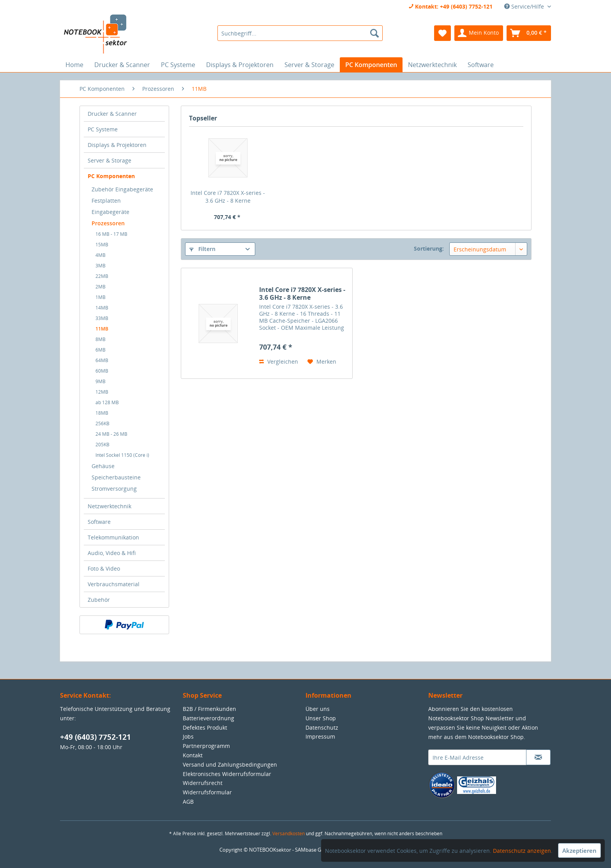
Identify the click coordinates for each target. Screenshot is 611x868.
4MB (101, 255)
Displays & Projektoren (117, 145)
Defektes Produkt (205, 727)
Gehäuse (103, 466)
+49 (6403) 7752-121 (95, 737)
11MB (102, 329)
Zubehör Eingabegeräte (122, 189)
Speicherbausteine (116, 477)
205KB (102, 445)
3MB (101, 266)
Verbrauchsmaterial (114, 584)
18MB (102, 413)
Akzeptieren (579, 850)
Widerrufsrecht (203, 783)
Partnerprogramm (206, 746)
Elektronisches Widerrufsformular (227, 774)
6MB (101, 350)
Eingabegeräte (110, 212)
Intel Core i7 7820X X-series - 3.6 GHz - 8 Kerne (228, 197)
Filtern (202, 249)
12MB (102, 392)
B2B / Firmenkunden (209, 709)
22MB (102, 276)
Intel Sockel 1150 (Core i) (122, 455)
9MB (101, 381)
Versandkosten (289, 834)
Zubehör (99, 600)
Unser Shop (321, 718)
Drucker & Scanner (112, 114)
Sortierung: (429, 248)
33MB (102, 318)
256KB (102, 423)
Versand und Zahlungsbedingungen (230, 765)
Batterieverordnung (208, 718)
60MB (102, 371)
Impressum (320, 736)
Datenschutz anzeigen (522, 851)
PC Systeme (103, 129)
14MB (102, 308)
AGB (188, 802)
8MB (101, 339)
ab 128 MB (107, 402)
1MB (101, 297)
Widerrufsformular (207, 792)
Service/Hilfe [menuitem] (525, 6)
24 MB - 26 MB (111, 434)
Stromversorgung (114, 489)
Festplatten (106, 201)
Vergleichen (279, 362)
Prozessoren (108, 223)
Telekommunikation (113, 537)
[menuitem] (300, 33)
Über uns (318, 709)
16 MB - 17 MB (111, 234)
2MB (101, 287)
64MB (102, 360)
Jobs (188, 736)
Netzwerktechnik (109, 506)
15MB (102, 245)
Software (99, 522)
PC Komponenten (111, 176)
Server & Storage (109, 160)
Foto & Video (104, 568)
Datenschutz (322, 727)
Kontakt (193, 755)
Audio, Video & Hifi (112, 553)
